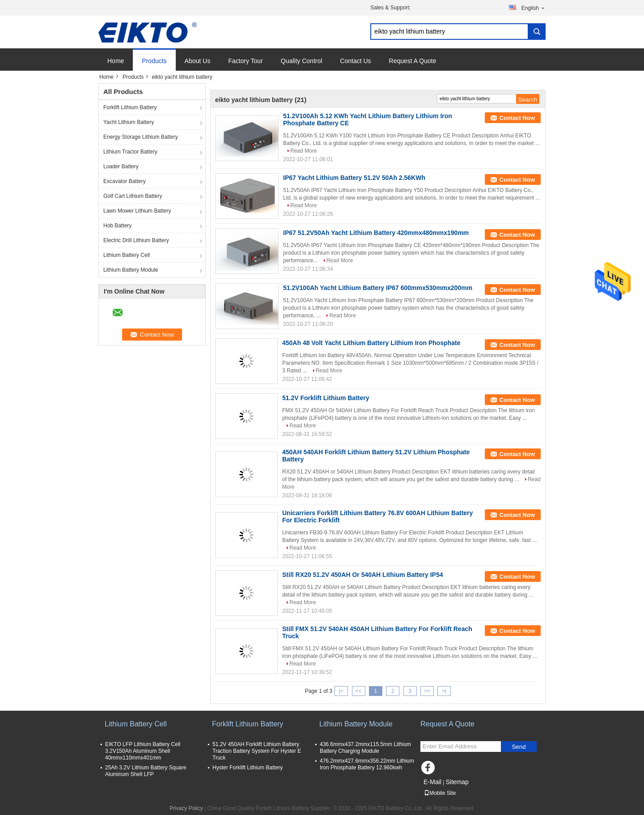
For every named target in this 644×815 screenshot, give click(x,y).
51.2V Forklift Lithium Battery (326, 398)
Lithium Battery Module (131, 270)
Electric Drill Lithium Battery (136, 240)
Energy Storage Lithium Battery (141, 137)
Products (154, 61)
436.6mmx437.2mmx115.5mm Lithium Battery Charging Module (365, 748)
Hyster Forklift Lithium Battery (248, 768)
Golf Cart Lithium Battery (133, 196)
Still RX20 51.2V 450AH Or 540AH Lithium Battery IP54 (362, 575)
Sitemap (457, 782)
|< (341, 691)
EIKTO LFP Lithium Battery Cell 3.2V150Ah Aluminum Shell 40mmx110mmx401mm (143, 751)
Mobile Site (440, 793)
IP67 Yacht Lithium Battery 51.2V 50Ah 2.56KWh (354, 178)
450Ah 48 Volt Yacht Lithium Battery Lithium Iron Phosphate (371, 343)
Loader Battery (121, 166)
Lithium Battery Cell (127, 255)
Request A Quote (413, 61)
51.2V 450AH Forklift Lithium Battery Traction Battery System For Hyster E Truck (257, 751)
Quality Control (302, 61)
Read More (303, 151)
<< (358, 691)
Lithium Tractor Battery (130, 152)
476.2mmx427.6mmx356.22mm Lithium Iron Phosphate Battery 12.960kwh (367, 764)
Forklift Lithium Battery (130, 107)
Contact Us (355, 61)
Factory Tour (246, 61)
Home (116, 61)
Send (519, 747)
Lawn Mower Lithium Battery (137, 211)
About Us (198, 61)
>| (444, 691)
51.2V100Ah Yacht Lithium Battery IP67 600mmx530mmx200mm (378, 288)
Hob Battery (117, 226)
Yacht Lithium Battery (129, 122)
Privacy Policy (186, 808)
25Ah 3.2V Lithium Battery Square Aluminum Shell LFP (146, 771)
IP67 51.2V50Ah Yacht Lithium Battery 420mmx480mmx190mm (376, 233)
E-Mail (432, 782)
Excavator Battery (125, 181)
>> (427, 691)
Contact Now (517, 118)
